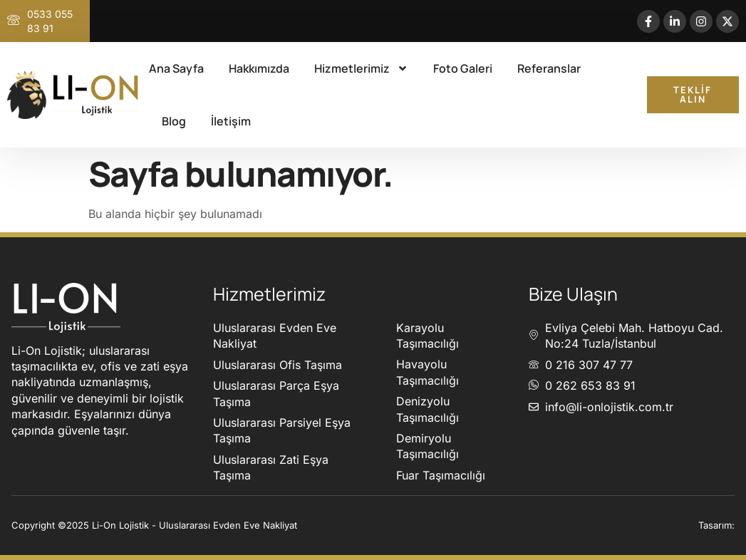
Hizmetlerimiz (361, 68)
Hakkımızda (259, 68)
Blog (174, 121)
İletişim (231, 121)
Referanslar (549, 68)
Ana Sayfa (176, 68)
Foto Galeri (463, 68)
